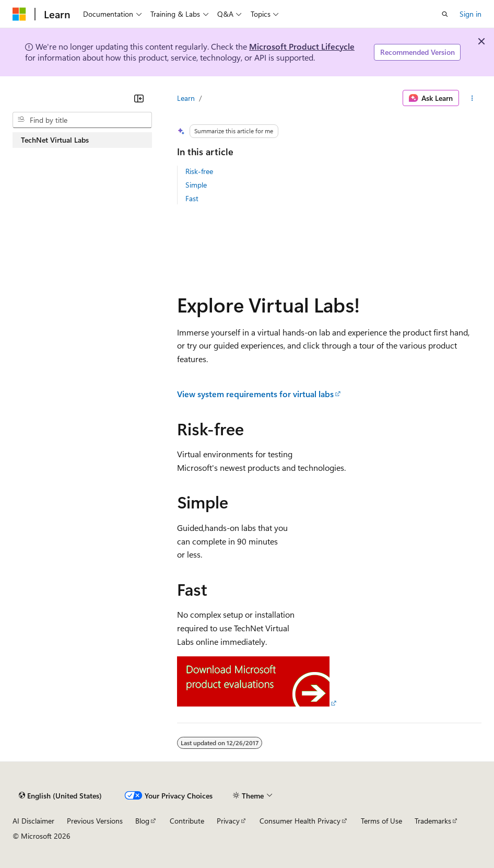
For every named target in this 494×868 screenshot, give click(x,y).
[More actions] (472, 98)
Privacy (228, 821)
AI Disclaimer (33, 821)
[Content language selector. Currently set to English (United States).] (60, 795)
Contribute (187, 821)
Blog (142, 821)
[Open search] (445, 14)
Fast (192, 198)
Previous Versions (95, 821)
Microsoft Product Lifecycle (302, 46)
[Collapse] (139, 98)
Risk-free (199, 171)
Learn (186, 98)
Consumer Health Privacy (300, 821)
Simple (196, 185)
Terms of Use (381, 821)
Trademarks (433, 821)
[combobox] (82, 120)
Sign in (471, 14)
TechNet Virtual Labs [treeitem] (55, 140)
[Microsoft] (19, 14)
